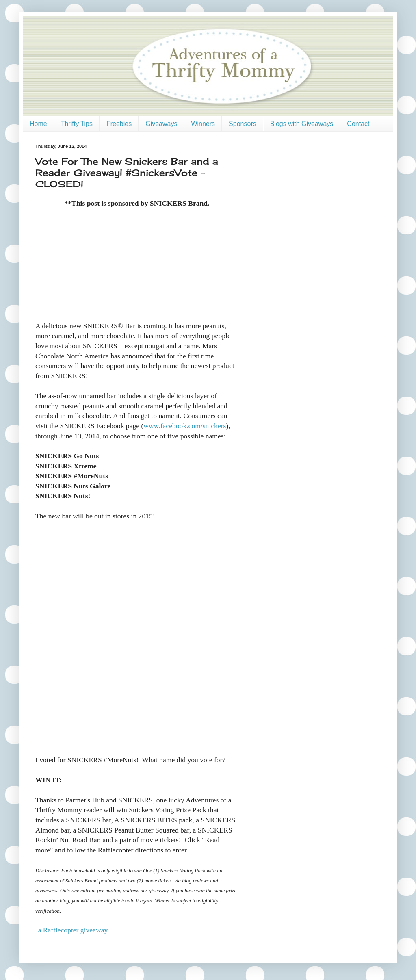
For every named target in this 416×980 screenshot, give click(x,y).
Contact (358, 124)
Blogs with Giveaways (302, 124)
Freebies (119, 124)
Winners (203, 124)
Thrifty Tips (77, 124)
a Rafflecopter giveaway (73, 930)
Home (38, 124)
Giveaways (161, 124)
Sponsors (243, 124)
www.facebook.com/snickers (185, 426)
